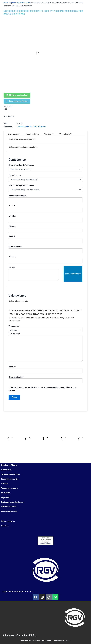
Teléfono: (12, 226)
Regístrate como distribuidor (12, 502)
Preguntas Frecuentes (10, 479)
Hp (31, 126)
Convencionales (24, 3)
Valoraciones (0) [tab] (66, 134)
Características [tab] (14, 134)
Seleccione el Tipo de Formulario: (21, 165)
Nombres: (12, 236)
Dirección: (12, 257)
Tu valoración (14, 334)
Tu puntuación (15, 326)
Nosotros (5, 526)
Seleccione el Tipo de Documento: (21, 185)
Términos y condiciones (11, 474)
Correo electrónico (16, 377)
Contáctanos (6, 470)
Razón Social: (14, 206)
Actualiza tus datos (9, 507)
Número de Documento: (17, 196)
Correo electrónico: (16, 247)
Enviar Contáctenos (73, 274)
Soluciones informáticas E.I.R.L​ (19, 635)
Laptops (13, 3)
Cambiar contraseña (9, 511)
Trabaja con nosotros (10, 488)
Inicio (6, 3)
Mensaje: (12, 267)
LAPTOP (36, 126)
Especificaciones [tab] (32, 134)
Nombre (12, 367)
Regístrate (5, 498)
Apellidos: (12, 216)
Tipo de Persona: (15, 175)
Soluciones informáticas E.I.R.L (18, 591)
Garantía (5, 484)
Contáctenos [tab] (49, 134)
